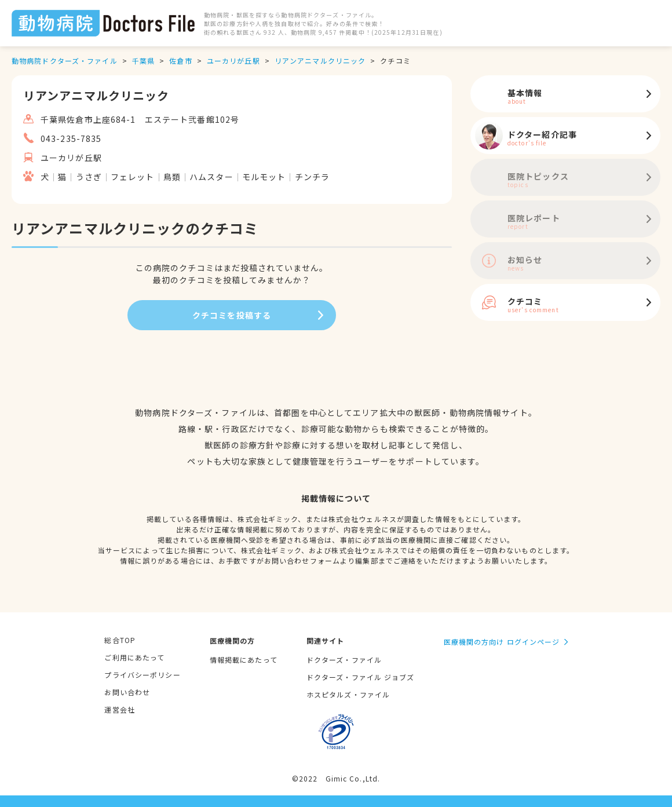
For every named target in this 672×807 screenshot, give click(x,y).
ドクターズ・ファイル (344, 660)
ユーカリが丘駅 (233, 61)
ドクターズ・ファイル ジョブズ (361, 677)
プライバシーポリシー (142, 675)
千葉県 (143, 61)
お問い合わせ (127, 692)
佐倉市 (180, 61)
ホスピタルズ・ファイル (348, 694)
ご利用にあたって (134, 657)
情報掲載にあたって (244, 660)
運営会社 (119, 709)
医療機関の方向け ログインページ (502, 642)
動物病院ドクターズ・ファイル (65, 61)
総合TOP (120, 640)
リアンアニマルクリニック (320, 61)
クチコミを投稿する (232, 315)
